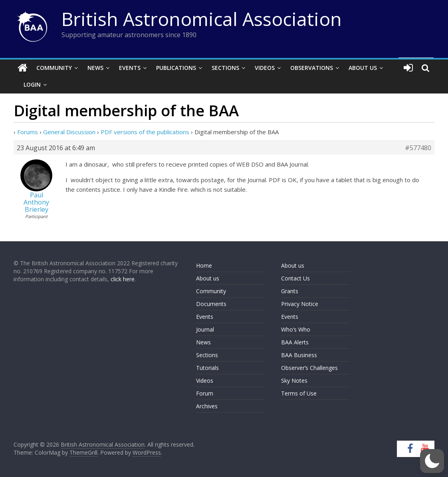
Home (204, 265)
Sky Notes (294, 381)
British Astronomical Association (202, 19)
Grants (290, 291)
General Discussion (69, 132)
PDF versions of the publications (145, 132)
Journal (205, 329)
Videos (265, 68)
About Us (363, 68)
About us (208, 278)
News (95, 68)
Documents (211, 304)
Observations (312, 68)
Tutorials (207, 368)
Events (130, 68)
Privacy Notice (300, 304)
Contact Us (295, 278)
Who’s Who (296, 329)
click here (123, 279)
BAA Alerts (295, 342)
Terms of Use (299, 393)
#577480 (418, 148)
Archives (207, 406)
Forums (28, 132)
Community (54, 68)
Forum (205, 393)
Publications (176, 68)
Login (32, 84)
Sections (225, 68)
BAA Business (299, 355)
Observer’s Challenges (309, 368)
